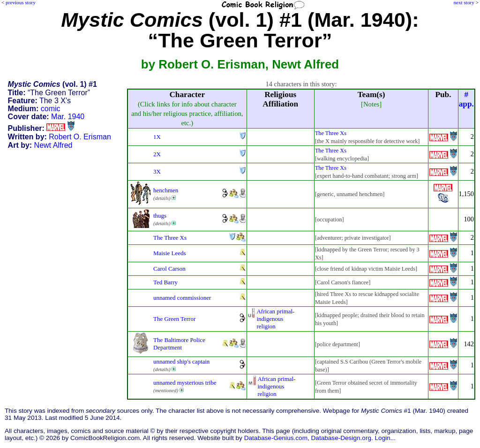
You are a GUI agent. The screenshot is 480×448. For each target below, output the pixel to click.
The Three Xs (331, 133)
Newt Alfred (53, 145)
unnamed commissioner (182, 298)
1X (157, 137)
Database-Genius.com (276, 438)
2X (157, 154)
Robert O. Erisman (80, 137)
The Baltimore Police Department (179, 344)
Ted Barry (165, 282)
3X (157, 171)
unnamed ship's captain (181, 361)
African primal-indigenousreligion (276, 319)
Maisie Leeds (169, 253)
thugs (160, 216)
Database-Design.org (341, 438)
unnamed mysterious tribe (185, 383)
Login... (386, 438)
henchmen (166, 190)
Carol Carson (169, 269)
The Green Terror (174, 319)
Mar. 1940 (68, 117)
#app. (466, 99)
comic (51, 109)
